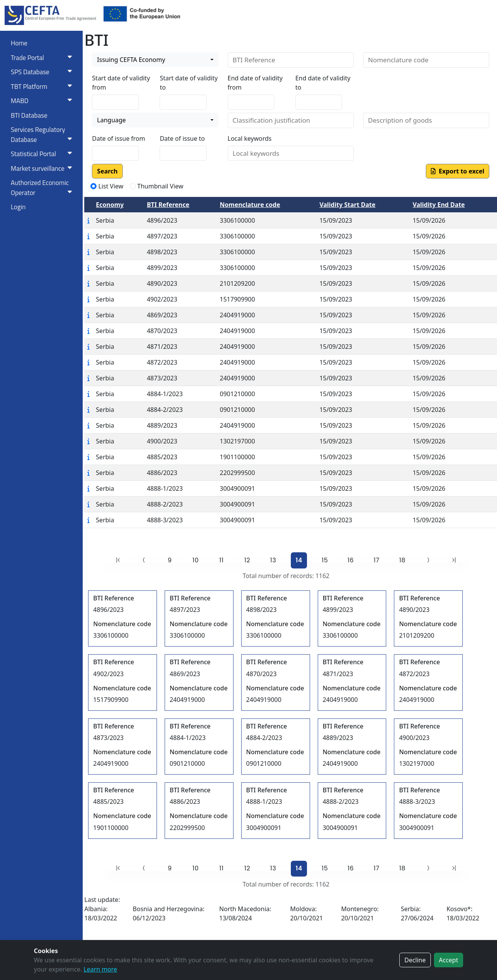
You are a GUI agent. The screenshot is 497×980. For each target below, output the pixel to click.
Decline (415, 960)
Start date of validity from (121, 83)
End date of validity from (255, 83)
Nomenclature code (250, 205)
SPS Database (43, 72)
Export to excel (458, 171)
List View (111, 186)
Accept (449, 960)
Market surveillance (43, 168)
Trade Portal (43, 58)
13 (273, 560)
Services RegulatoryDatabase (43, 135)
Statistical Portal (43, 154)
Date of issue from (118, 138)
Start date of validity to (188, 83)
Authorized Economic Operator (43, 188)
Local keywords (250, 138)
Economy (110, 205)
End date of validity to (323, 83)
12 (247, 560)
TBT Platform (43, 87)
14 (299, 560)
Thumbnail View (160, 186)
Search (107, 171)
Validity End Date (439, 205)
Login (18, 207)
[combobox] (155, 60)
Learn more (100, 969)
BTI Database (29, 115)
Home (19, 43)
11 (221, 560)
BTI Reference (168, 205)
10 (195, 560)
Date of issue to (182, 138)
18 (402, 560)
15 (325, 560)
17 (376, 560)
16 (350, 560)
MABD (43, 101)
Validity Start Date (347, 205)
